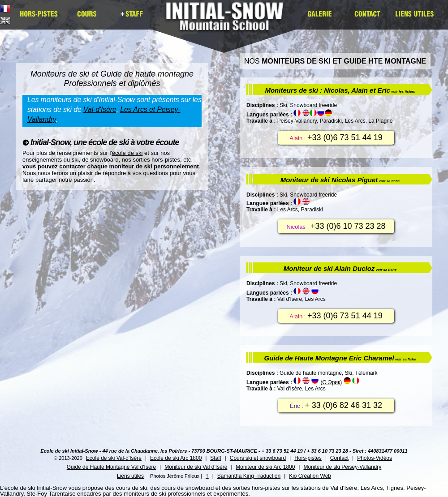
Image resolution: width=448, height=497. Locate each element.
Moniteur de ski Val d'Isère (196, 467)
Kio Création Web (310, 476)
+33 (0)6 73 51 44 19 (345, 137)
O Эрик (331, 382)
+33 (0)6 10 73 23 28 (348, 226)
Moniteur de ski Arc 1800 (265, 467)
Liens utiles (130, 476)
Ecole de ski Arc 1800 (176, 458)
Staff (215, 458)
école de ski (127, 153)
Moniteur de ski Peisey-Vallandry (342, 467)
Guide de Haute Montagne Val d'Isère (112, 467)
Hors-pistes (308, 458)
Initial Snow (227, 22)
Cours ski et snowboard (258, 458)
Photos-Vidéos (375, 458)
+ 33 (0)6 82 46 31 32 (343, 405)
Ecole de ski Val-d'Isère (114, 458)
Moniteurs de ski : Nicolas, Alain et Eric (340, 90)
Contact (339, 458)
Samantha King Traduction (249, 476)
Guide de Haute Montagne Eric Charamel (340, 358)
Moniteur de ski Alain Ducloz (340, 268)
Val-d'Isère (100, 109)
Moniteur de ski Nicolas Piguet (340, 180)
